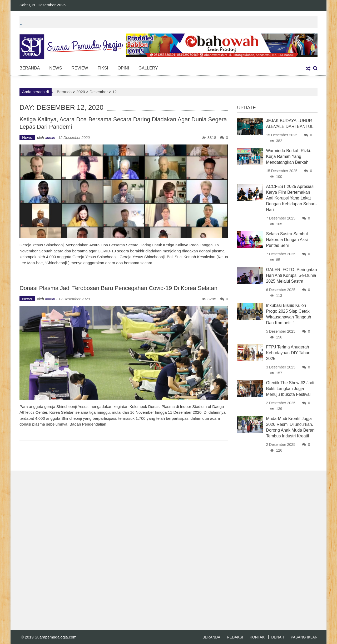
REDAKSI (235, 637)
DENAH (278, 637)
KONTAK (257, 637)
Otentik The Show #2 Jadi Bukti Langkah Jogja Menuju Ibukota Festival (290, 389)
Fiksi (103, 68)
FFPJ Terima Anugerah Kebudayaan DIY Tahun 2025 (288, 353)
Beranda (30, 68)
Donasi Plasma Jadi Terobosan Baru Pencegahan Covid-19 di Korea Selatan (118, 288)
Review (80, 68)
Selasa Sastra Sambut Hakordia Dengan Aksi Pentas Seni (287, 240)
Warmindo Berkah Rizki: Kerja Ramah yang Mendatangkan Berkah (288, 156)
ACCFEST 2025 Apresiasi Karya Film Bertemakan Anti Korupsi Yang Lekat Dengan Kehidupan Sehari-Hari (291, 198)
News (56, 68)
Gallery (148, 68)
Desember (99, 92)
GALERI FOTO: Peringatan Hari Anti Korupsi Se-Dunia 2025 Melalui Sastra (291, 275)
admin (50, 138)
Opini (123, 68)
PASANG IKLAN (304, 637)
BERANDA (211, 637)
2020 (81, 92)
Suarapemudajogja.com (56, 637)
